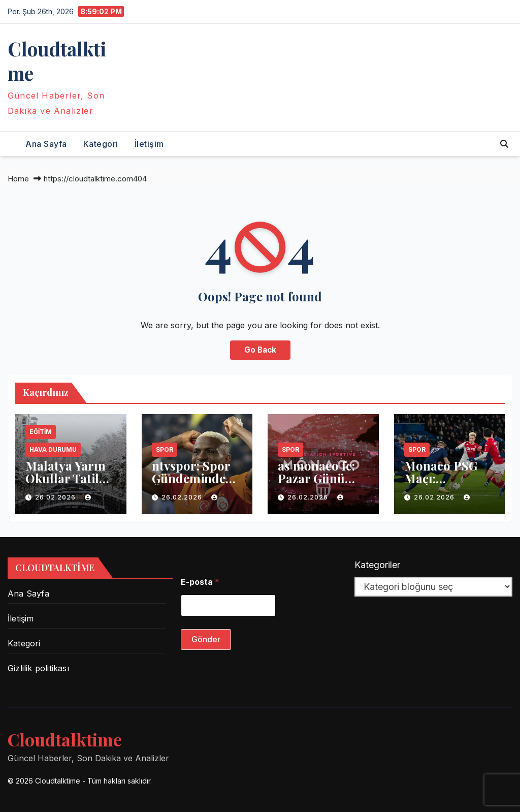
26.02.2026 (56, 497)
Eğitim (41, 432)
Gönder (206, 639)
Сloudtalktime (57, 61)
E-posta (200, 582)
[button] (504, 144)
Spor (165, 449)
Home (18, 179)
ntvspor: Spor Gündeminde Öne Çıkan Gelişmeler (191, 485)
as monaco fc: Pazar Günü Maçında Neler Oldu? (320, 485)
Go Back (260, 350)
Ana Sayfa (46, 144)
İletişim (149, 144)
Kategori (101, 144)
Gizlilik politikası (38, 668)
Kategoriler (377, 565)
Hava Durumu (53, 449)
